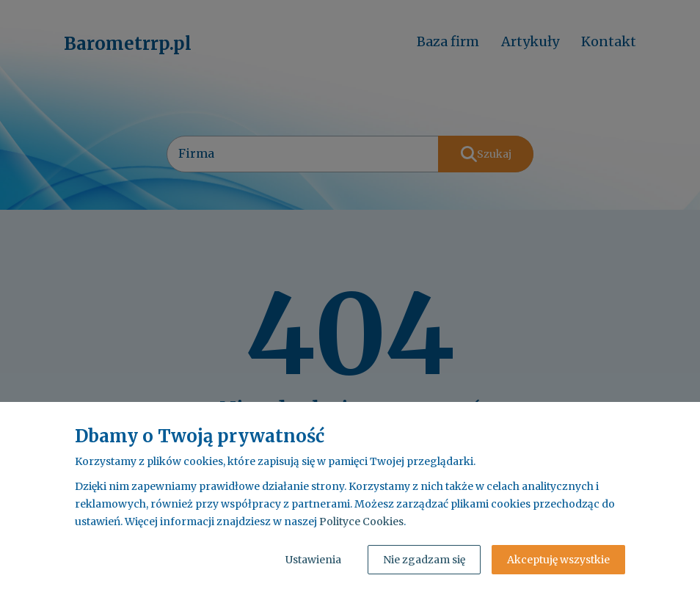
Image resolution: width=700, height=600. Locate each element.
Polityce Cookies (361, 522)
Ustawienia (313, 560)
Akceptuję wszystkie (558, 560)
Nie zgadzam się (424, 560)
